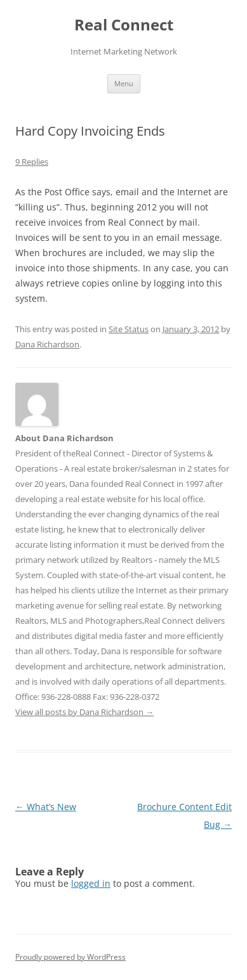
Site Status (129, 329)
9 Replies (32, 162)
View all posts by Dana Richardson (84, 712)
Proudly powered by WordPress (70, 957)
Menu (124, 83)
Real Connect (124, 25)
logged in (91, 883)
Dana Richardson (47, 344)
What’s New (46, 807)
